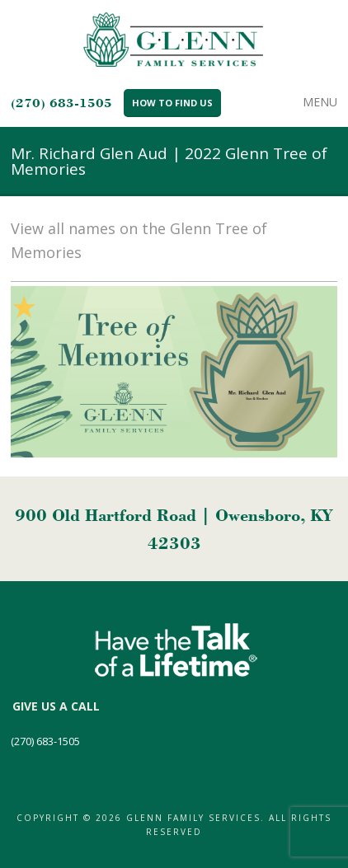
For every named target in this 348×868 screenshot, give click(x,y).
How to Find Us (172, 103)
